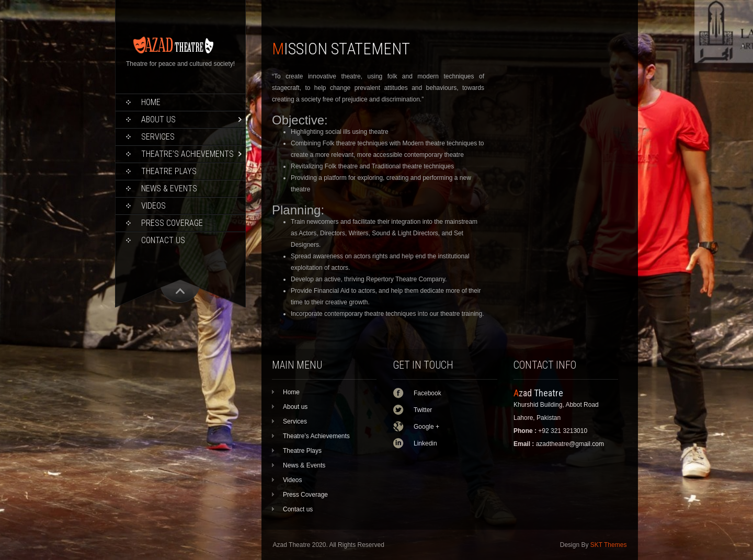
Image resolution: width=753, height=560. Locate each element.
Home (151, 102)
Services (158, 137)
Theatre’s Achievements (187, 154)
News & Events (169, 188)
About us (158, 119)
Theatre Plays (169, 171)
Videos (153, 206)
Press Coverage (172, 223)
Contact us (163, 240)
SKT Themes (609, 545)
